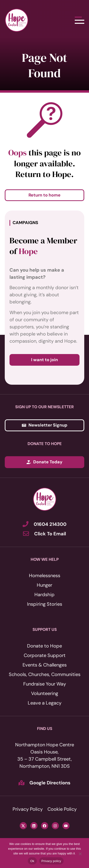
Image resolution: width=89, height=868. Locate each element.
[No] (80, 854)
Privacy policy (51, 861)
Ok (32, 861)
